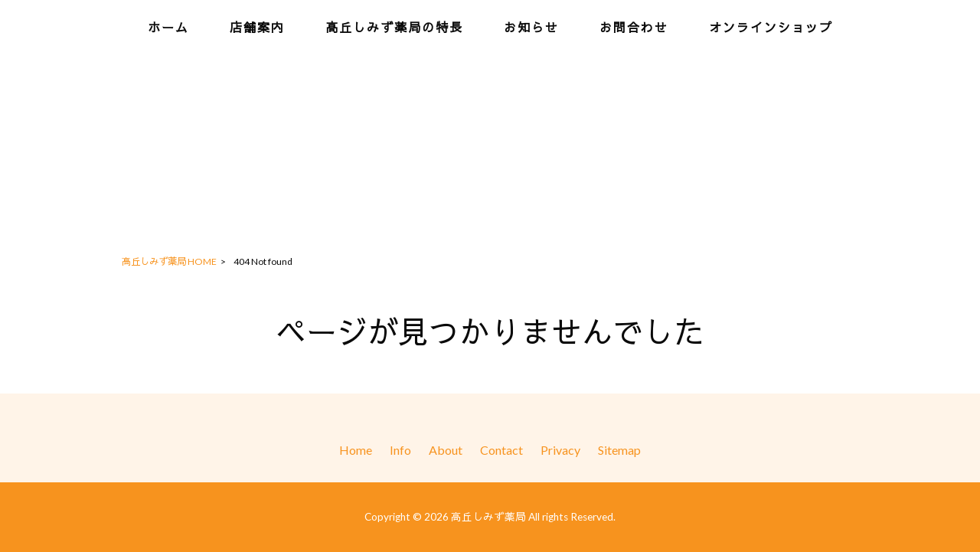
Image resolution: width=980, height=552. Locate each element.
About (446, 450)
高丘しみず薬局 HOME (169, 261)
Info (400, 450)
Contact (501, 450)
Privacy (560, 450)
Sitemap (619, 450)
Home (356, 450)
